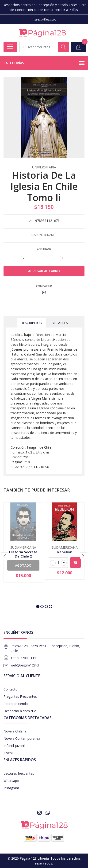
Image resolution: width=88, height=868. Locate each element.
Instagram (11, 788)
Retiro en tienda (16, 704)
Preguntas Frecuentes (20, 696)
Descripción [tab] (31, 323)
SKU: (31, 221)
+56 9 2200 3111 (23, 658)
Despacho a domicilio (20, 711)
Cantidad (44, 249)
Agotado (23, 565)
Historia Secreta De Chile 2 (23, 554)
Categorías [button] (44, 63)
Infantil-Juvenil (14, 746)
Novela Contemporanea (22, 738)
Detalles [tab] (60, 323)
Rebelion (65, 552)
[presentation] (5, 556)
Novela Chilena (15, 731)
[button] (38, 607)
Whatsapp (11, 781)
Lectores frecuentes (19, 773)
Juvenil (8, 753)
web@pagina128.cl (25, 665)
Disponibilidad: (43, 235)
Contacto (11, 689)
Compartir (44, 286)
